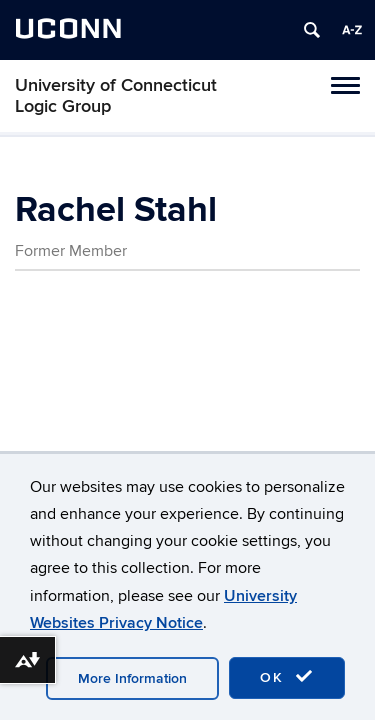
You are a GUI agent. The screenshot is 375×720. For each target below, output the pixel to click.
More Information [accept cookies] (132, 678)
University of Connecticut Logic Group (116, 96)
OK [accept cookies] (287, 677)
